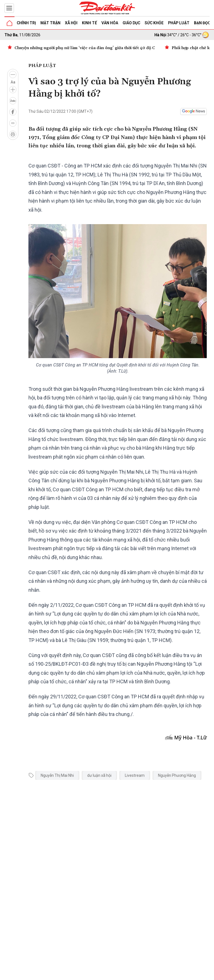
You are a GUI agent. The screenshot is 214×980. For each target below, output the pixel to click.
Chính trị (26, 23)
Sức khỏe (154, 23)
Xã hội (71, 23)
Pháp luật (179, 23)
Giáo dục (131, 23)
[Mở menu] (9, 8)
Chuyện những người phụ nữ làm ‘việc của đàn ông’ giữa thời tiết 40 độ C (85, 48)
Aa (13, 82)
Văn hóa (110, 23)
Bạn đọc (202, 23)
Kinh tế (89, 23)
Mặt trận (50, 23)
